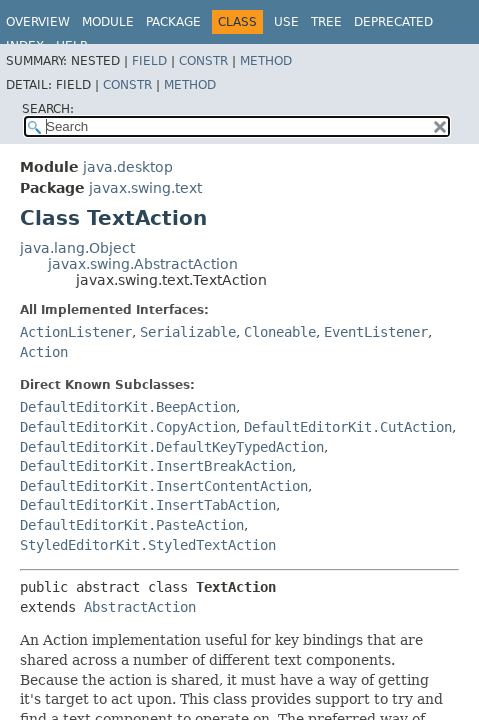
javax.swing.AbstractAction (143, 264)
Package (173, 22)
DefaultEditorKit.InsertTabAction (148, 505)
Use (286, 22)
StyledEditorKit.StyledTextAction (148, 545)
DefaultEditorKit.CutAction (348, 427)
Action (44, 352)
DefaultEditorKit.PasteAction (132, 525)
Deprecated (393, 22)
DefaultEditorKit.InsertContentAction (164, 486)
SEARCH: (48, 109)
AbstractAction (140, 607)
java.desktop (128, 167)
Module (108, 22)
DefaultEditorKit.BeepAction (128, 407)
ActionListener (76, 332)
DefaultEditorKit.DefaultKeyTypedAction (172, 447)
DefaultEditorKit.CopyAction (128, 427)
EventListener (376, 332)
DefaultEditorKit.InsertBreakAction (156, 466)
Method (266, 61)
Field (149, 61)
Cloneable (280, 332)
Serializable (188, 332)
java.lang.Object (77, 248)
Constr (203, 61)
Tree (326, 22)
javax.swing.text (145, 188)
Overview (38, 22)
